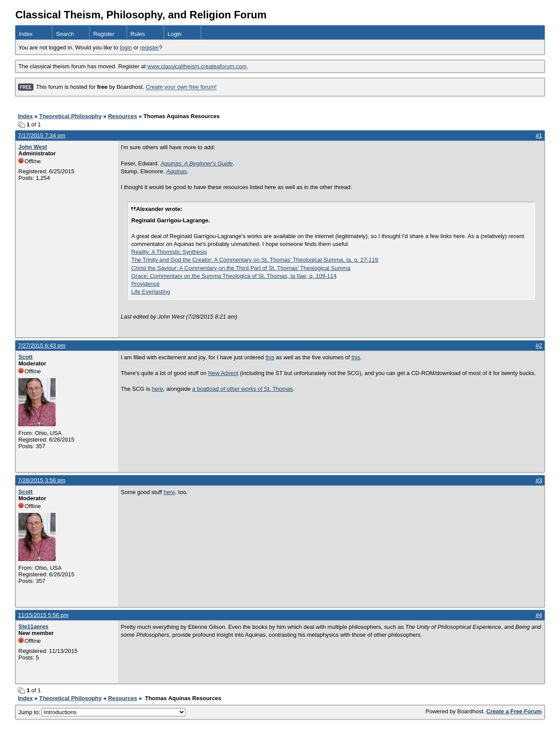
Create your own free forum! (181, 87)
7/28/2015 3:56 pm (42, 480)
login (126, 47)
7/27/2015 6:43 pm (42, 345)
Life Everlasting (151, 292)
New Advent (223, 373)
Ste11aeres (33, 626)
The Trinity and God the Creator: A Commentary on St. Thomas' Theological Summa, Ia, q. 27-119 (255, 260)
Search (65, 34)
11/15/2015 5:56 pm (43, 615)
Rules (138, 34)
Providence (145, 284)
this (270, 357)
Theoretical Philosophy (70, 116)
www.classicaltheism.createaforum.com (197, 66)
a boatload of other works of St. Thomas (242, 389)
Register (104, 34)
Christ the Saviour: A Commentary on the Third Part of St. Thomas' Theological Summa (241, 268)
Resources (122, 116)
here (157, 389)
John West (33, 147)
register (149, 47)
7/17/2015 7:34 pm (42, 135)
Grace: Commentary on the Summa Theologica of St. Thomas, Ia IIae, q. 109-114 (234, 276)
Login (175, 34)
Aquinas (177, 171)
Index (26, 34)
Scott (26, 357)
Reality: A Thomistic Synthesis (169, 252)
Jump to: (102, 712)
